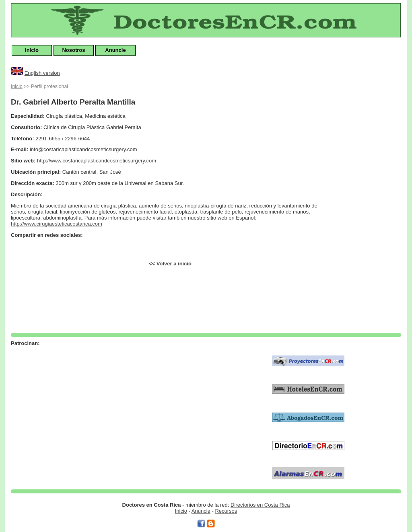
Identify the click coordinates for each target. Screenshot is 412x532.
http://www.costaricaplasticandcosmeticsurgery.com (97, 161)
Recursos (226, 511)
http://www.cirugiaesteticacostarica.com (57, 224)
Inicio (32, 50)
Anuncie (115, 50)
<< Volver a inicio (170, 264)
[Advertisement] (369, 203)
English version (42, 73)
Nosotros (73, 50)
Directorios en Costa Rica (260, 505)
